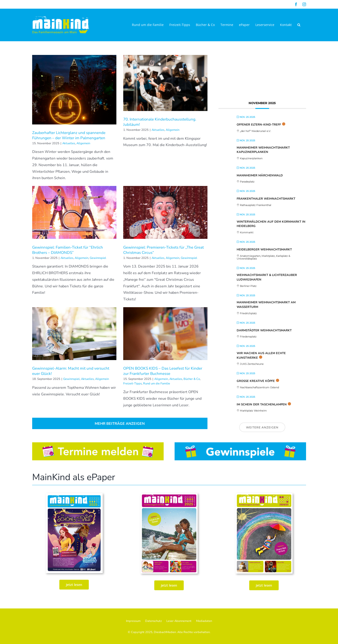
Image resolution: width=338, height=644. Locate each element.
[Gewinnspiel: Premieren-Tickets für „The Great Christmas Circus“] (165, 212)
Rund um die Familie (157, 384)
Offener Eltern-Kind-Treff (259, 125)
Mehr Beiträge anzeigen (120, 424)
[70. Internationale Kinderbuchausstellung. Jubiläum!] (165, 83)
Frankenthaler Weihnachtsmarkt (266, 199)
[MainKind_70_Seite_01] (264, 495)
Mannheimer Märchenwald (260, 175)
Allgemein (83, 143)
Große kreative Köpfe (256, 381)
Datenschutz (153, 621)
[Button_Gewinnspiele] (240, 444)
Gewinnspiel (98, 258)
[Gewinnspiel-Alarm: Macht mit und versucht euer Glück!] (74, 334)
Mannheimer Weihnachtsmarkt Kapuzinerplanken (263, 150)
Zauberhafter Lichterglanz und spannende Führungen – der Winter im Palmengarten (69, 135)
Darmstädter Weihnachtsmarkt (264, 330)
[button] (299, 25)
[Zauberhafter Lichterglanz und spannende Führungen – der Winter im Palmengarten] (74, 90)
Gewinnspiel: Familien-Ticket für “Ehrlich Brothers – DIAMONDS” (68, 250)
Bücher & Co (192, 379)
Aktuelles (69, 143)
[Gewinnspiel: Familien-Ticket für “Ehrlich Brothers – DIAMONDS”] (74, 212)
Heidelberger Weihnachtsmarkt (264, 250)
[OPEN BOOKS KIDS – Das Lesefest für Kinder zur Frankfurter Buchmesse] (165, 334)
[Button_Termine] (98, 444)
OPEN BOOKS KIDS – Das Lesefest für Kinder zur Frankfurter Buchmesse (163, 371)
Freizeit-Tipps (132, 384)
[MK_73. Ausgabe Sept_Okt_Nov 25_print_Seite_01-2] (74, 495)
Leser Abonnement (179, 621)
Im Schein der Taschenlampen (262, 404)
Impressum (133, 621)
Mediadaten (204, 621)
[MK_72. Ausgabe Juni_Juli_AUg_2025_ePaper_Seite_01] (169, 495)
